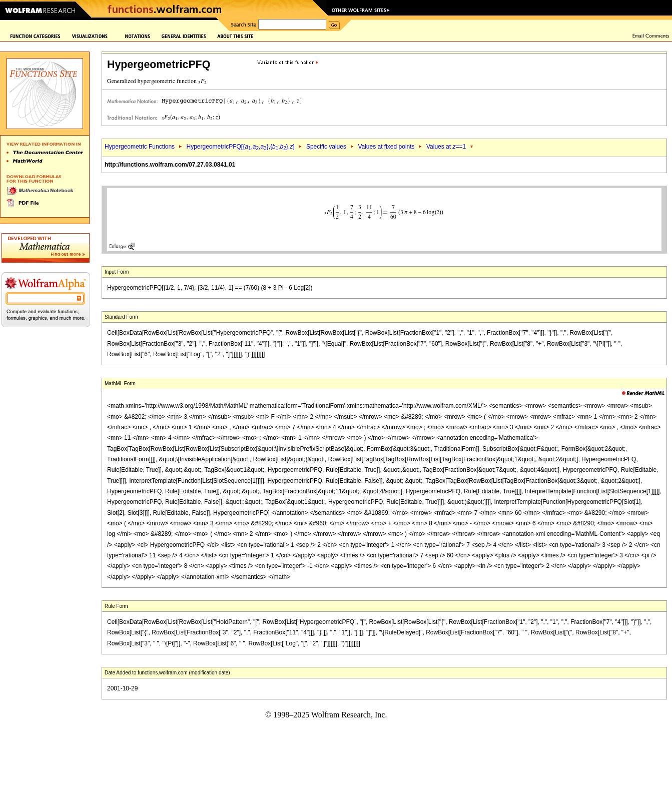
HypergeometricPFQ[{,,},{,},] (240, 147)
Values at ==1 (446, 147)
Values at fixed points (386, 147)
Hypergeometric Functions (140, 147)
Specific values (326, 147)
